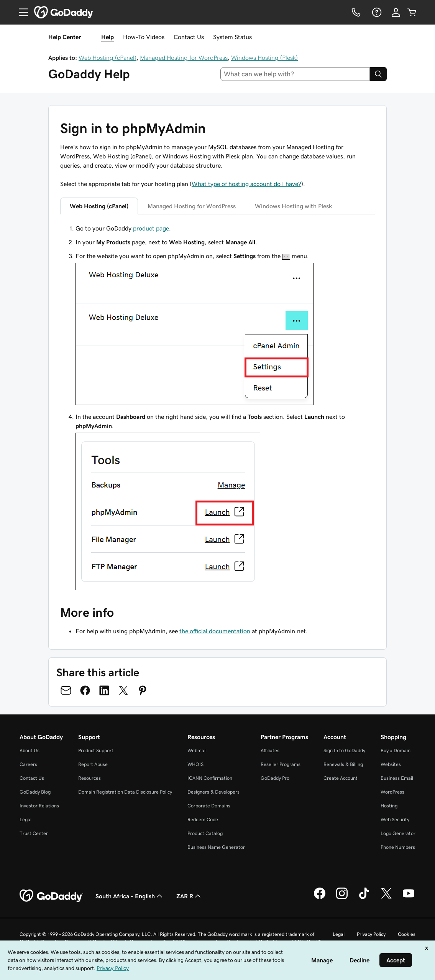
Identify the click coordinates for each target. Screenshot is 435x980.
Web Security (395, 819)
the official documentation (215, 631)
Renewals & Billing (343, 764)
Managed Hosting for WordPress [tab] (192, 206)
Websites (391, 764)
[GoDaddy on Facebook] (320, 898)
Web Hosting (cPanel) (108, 58)
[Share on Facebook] (85, 690)
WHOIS (195, 764)
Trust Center (34, 833)
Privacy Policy (371, 934)
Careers (28, 764)
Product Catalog (205, 833)
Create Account (341, 778)
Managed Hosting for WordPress (184, 58)
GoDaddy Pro (275, 778)
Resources (89, 778)
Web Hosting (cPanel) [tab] (99, 206)
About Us (30, 750)
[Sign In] (396, 12)
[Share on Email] (66, 690)
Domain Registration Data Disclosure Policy (125, 792)
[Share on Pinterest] (143, 690)
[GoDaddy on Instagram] (342, 898)
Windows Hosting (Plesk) (264, 58)
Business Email (397, 778)
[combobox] (295, 74)
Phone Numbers (398, 847)
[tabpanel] (217, 408)
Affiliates (270, 750)
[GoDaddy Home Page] (51, 896)
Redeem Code (203, 819)
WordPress (392, 792)
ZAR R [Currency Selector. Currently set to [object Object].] (189, 896)
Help (108, 37)
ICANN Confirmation (210, 778)
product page (151, 228)
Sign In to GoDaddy (344, 750)
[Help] (376, 12)
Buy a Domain (396, 750)
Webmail (197, 750)
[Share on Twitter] (123, 690)
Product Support (96, 750)
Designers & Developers (213, 792)
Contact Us (189, 37)
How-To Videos (144, 37)
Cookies (407, 934)
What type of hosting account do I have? (246, 184)
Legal (25, 819)
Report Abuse (93, 764)
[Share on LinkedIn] (104, 690)
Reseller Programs (281, 764)
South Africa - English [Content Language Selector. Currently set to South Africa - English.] (130, 896)
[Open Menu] (20, 12)
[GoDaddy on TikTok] (364, 898)
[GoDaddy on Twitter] (386, 898)
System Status (232, 37)
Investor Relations (39, 806)
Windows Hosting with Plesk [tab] (294, 206)
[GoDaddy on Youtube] (409, 898)
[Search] (378, 74)
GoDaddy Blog (35, 792)
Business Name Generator (216, 847)
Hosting (389, 806)
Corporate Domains (209, 806)
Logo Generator (398, 833)
